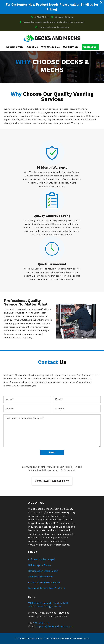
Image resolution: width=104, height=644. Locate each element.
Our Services (71, 47)
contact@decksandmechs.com (54, 27)
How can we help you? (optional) (52, 431)
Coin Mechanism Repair (42, 559)
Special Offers (15, 47)
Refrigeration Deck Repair (43, 571)
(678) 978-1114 (42, 17)
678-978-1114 (41, 623)
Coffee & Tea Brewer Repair (44, 582)
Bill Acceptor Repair (40, 565)
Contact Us (90, 47)
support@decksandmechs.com (54, 626)
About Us (32, 47)
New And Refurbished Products (47, 588)
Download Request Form (52, 481)
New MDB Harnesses (40, 577)
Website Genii (81, 638)
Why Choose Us (50, 47)
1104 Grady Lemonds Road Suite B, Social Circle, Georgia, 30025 (53, 22)
